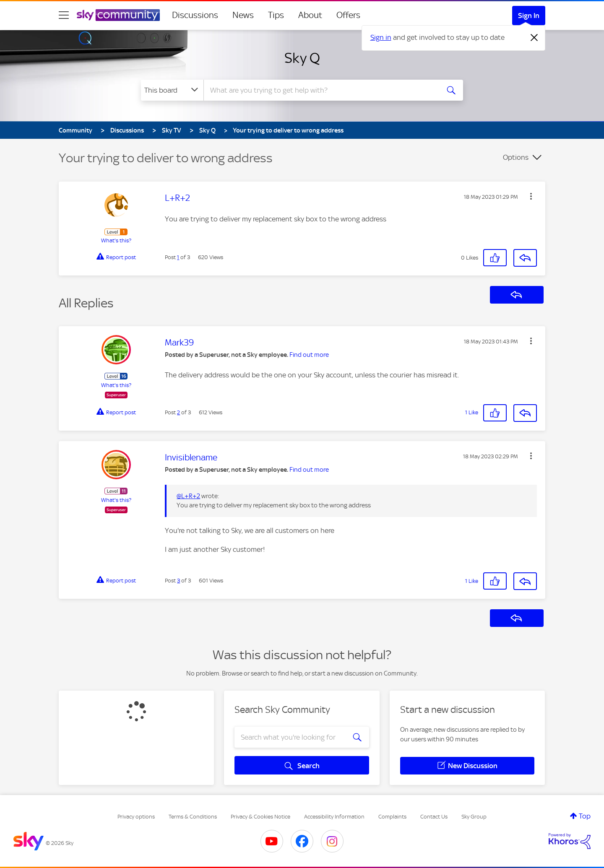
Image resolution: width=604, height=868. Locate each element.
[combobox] (320, 90)
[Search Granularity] (172, 90)
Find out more (309, 355)
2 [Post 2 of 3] (178, 412)
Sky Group (474, 817)
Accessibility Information (334, 817)
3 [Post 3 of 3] (178, 581)
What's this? (116, 240)
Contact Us (434, 817)
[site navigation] (64, 15)
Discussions (195, 15)
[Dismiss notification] (534, 38)
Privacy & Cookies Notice (260, 817)
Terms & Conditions (193, 817)
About (310, 15)
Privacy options (136, 817)
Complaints (392, 817)
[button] (531, 196)
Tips (276, 15)
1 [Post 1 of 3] (178, 257)
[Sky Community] (118, 15)
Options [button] (516, 157)
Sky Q (302, 58)
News (243, 15)
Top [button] (585, 816)
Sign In (529, 16)
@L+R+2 (188, 496)
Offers (348, 15)
